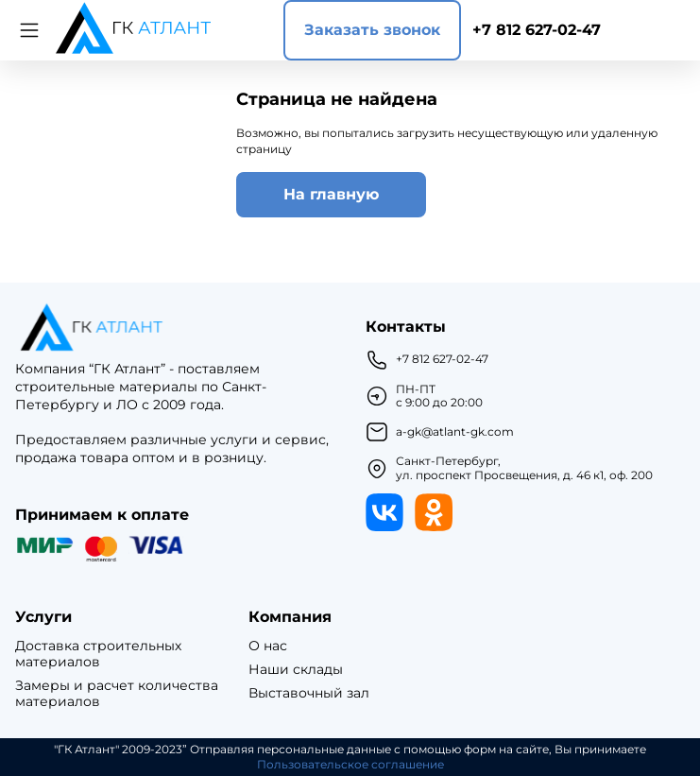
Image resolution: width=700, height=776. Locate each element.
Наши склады (296, 670)
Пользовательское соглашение (350, 765)
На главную (331, 194)
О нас (268, 646)
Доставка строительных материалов (98, 654)
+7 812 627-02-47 (537, 30)
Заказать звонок (372, 30)
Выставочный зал (309, 693)
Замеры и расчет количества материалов (117, 694)
